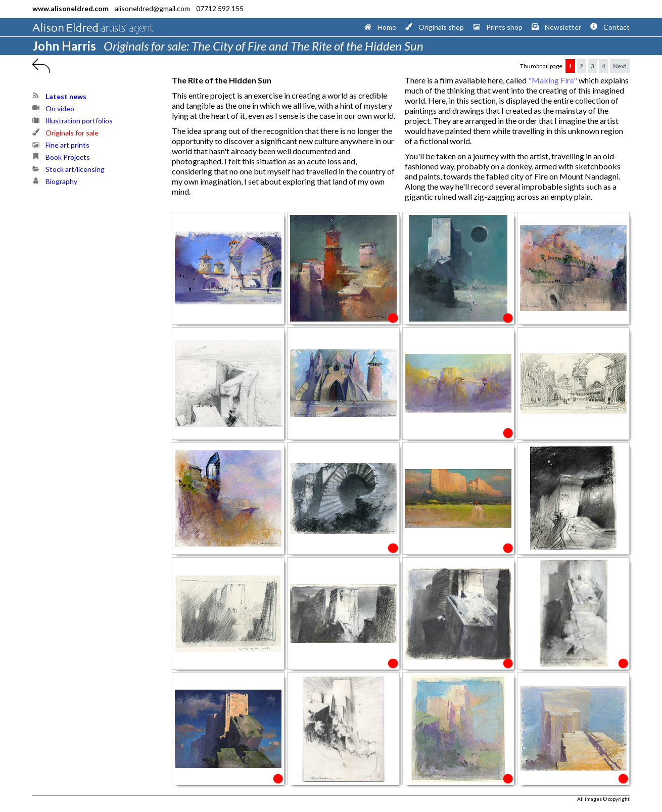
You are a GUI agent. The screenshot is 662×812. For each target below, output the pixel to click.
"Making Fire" (553, 80)
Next (620, 66)
